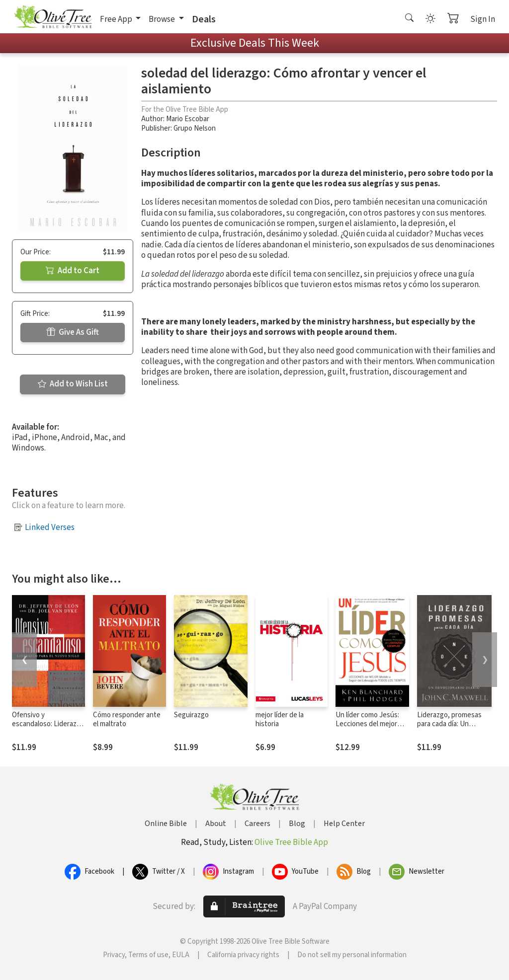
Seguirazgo (191, 715)
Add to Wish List (73, 384)
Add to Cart (73, 271)
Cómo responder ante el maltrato (127, 720)
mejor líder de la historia (280, 720)
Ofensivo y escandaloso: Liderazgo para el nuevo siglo (48, 724)
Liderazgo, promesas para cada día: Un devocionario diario (449, 724)
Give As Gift (73, 332)
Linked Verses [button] (50, 528)
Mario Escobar (188, 119)
